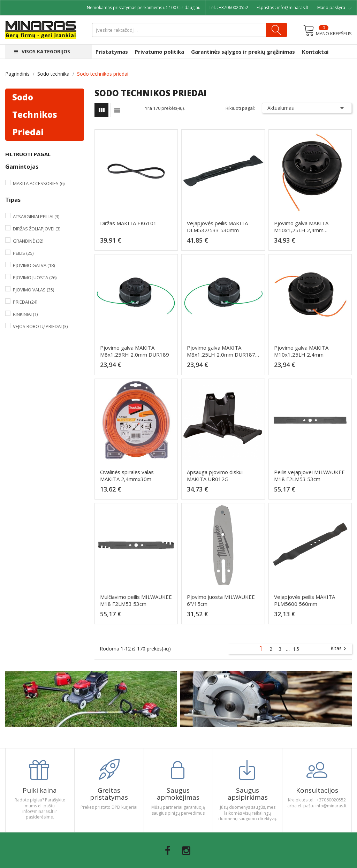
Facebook (168, 851)
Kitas (339, 649)
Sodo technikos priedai (35, 115)
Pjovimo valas (33, 290)
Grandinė (28, 241)
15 (296, 649)
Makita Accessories (39, 183)
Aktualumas (307, 108)
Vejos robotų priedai (40, 326)
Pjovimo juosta (35, 277)
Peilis (23, 253)
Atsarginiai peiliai (36, 216)
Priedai (25, 302)
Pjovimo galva (34, 265)
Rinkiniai (25, 314)
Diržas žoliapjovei (37, 229)
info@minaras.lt (293, 7)
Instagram (186, 851)
